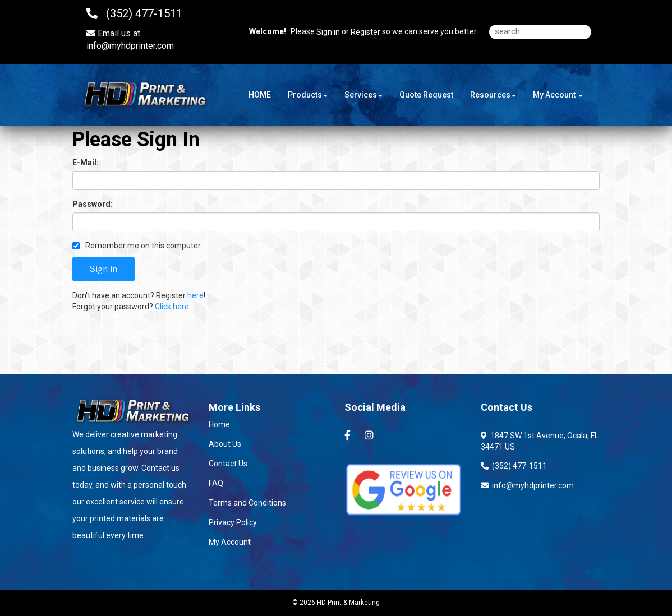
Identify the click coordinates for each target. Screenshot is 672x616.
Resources (493, 95)
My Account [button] (558, 95)
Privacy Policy (233, 522)
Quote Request (426, 95)
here (195, 295)
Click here (172, 307)
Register (365, 32)
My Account (230, 542)
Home (219, 424)
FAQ (216, 483)
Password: (93, 204)
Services (363, 95)
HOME (260, 95)
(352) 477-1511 (514, 466)
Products (308, 95)
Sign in (328, 32)
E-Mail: (86, 163)
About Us (225, 444)
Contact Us (228, 464)
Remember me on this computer (137, 246)
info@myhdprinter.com (130, 46)
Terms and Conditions (247, 503)
